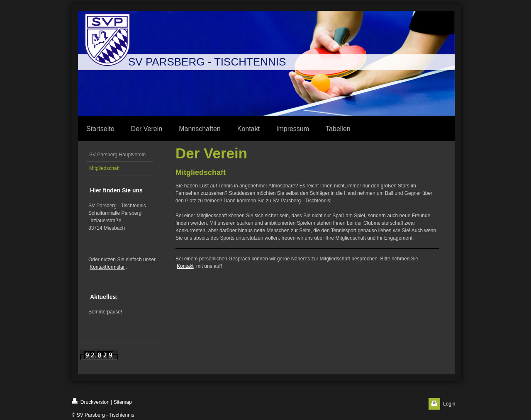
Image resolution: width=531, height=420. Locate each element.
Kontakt (185, 266)
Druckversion (91, 402)
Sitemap (123, 402)
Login (449, 404)
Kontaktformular (107, 267)
